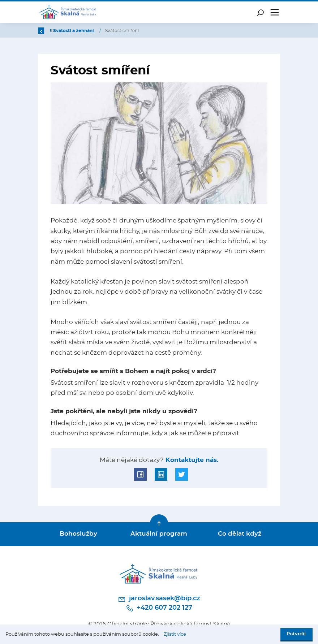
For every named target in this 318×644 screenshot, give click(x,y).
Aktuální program (159, 534)
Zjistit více (175, 634)
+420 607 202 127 (159, 608)
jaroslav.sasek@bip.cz (159, 599)
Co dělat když (240, 534)
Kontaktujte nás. (191, 460)
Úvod (75, 31)
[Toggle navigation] (275, 12)
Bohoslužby (78, 534)
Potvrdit (296, 634)
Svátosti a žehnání (151, 31)
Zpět (48, 31)
